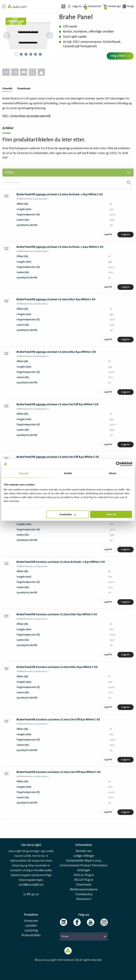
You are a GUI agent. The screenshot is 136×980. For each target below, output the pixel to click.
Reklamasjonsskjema (84, 890)
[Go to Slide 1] (16, 54)
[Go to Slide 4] (31, 54)
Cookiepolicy (84, 894)
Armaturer (31, 921)
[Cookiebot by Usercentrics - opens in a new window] (118, 464)
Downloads (24, 89)
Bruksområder (31, 935)
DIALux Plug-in (84, 875)
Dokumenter (95, 6)
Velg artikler (120, 56)
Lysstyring (31, 931)
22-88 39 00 (31, 894)
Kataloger (84, 870)
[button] (28, 36)
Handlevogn (114, 6)
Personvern (84, 899)
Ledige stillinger (84, 856)
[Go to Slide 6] (40, 54)
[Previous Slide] (7, 36)
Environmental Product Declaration (84, 866)
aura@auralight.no (31, 885)
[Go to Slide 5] (36, 54)
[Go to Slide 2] (21, 54)
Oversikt (7, 89)
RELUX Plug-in (84, 880)
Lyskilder (31, 926)
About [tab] (112, 473)
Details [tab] (68, 473)
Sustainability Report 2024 (84, 861)
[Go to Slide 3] (26, 54)
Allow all (111, 514)
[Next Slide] (50, 36)
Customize (68, 514)
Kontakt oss (84, 851)
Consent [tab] (23, 473)
